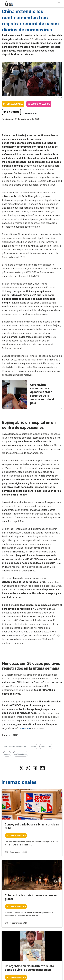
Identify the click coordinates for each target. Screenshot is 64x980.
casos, (7, 754)
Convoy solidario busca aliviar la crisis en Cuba (32, 826)
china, (34, 746)
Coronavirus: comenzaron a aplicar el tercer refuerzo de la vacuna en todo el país (42, 394)
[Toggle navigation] (59, 3)
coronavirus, (46, 746)
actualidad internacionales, (16, 746)
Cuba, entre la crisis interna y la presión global (31, 897)
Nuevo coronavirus (39, 104)
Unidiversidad (11, 112)
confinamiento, (21, 754)
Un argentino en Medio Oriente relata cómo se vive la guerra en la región (29, 968)
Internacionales (13, 104)
